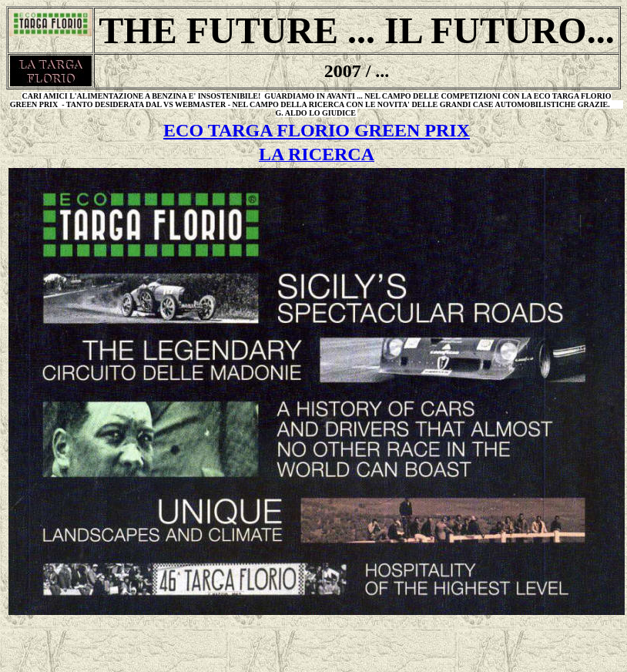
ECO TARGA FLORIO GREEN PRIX (317, 130)
